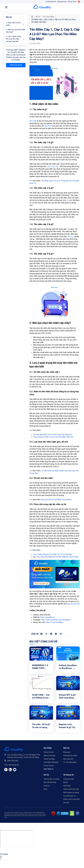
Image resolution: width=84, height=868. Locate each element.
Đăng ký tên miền (70, 756)
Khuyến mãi (62, 2)
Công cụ (47, 786)
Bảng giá (67, 752)
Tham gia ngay (16, 65)
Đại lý (66, 782)
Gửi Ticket (72, 2)
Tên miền (33, 121)
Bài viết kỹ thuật (50, 782)
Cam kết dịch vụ (70, 796)
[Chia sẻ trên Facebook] (41, 634)
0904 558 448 (51, 2)
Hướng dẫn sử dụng (51, 779)
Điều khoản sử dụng (71, 792)
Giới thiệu (67, 786)
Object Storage (49, 756)
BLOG (38, 17)
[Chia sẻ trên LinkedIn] (51, 634)
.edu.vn (70, 237)
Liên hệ (66, 803)
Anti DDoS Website (51, 762)
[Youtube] (10, 771)
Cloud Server (75, 604)
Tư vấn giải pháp (70, 762)
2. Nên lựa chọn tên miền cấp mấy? (16, 31)
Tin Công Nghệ (48, 17)
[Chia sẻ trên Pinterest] (56, 634)
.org (53, 166)
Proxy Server (49, 766)
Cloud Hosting (49, 759)
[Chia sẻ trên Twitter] (46, 634)
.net (57, 166)
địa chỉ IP (48, 126)
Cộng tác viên (69, 779)
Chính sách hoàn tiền (72, 799)
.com (49, 166)
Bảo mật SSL (68, 759)
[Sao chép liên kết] (61, 634)
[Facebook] (6, 771)
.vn (67, 200)
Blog (45, 789)
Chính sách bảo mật (71, 789)
